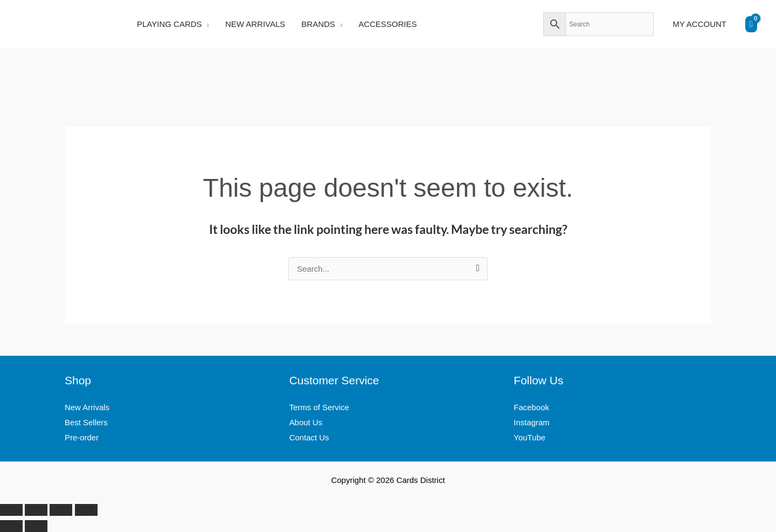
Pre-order (82, 437)
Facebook (531, 407)
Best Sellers (86, 422)
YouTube (529, 437)
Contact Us (309, 437)
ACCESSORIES (387, 24)
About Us (306, 422)
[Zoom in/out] (11, 510)
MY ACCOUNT (699, 24)
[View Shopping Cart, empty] (751, 24)
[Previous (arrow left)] (11, 526)
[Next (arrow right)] (36, 526)
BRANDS (318, 24)
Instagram (532, 422)
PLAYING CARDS (169, 24)
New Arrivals (87, 407)
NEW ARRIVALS (255, 24)
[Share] (61, 510)
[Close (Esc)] (86, 510)
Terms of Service (320, 407)
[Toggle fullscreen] (36, 510)
